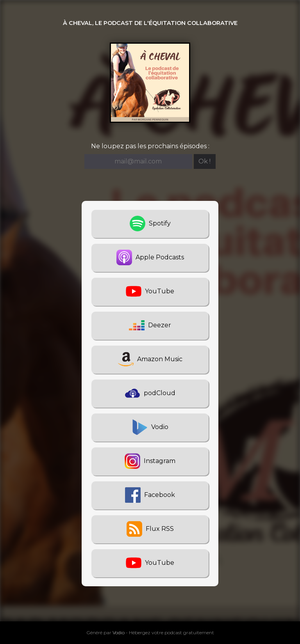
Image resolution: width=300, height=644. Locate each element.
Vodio (119, 632)
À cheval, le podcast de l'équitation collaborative (150, 23)
